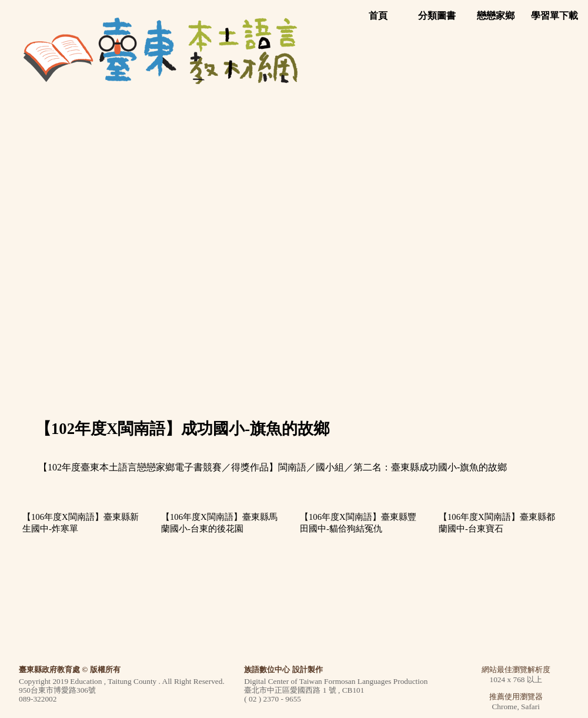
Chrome (504, 707)
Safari (530, 707)
